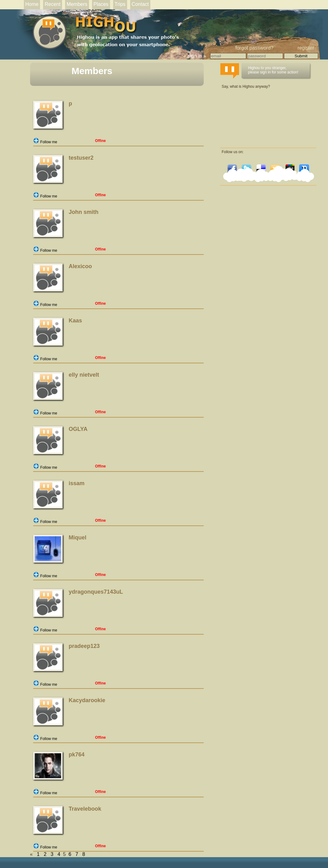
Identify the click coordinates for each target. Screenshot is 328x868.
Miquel (78, 538)
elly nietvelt (84, 375)
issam (77, 483)
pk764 (77, 755)
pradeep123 (84, 646)
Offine (101, 141)
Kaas (75, 321)
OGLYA (78, 429)
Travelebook (85, 809)
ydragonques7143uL (96, 592)
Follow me (45, 142)
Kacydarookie (87, 700)
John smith (84, 212)
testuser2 (81, 158)
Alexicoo (80, 266)
